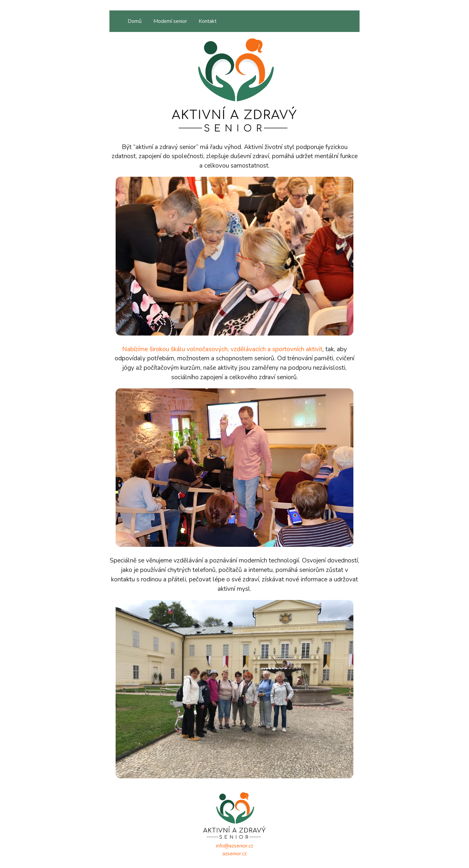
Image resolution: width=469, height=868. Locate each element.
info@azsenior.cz (234, 846)
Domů (135, 21)
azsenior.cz (234, 854)
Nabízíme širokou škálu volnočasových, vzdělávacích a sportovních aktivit (222, 349)
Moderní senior (170, 21)
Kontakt (208, 21)
